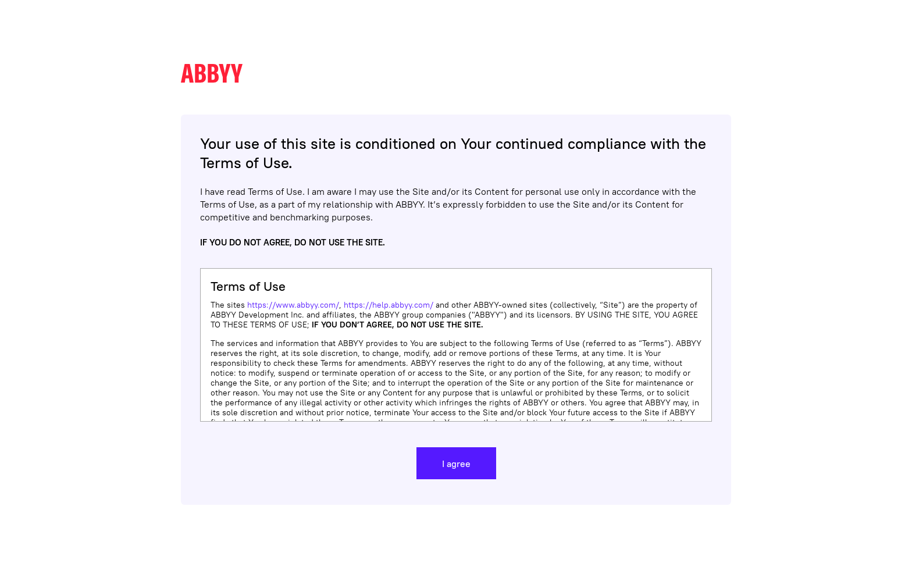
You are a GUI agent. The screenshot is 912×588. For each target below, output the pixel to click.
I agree (456, 464)
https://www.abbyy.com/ (293, 305)
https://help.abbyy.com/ (389, 305)
